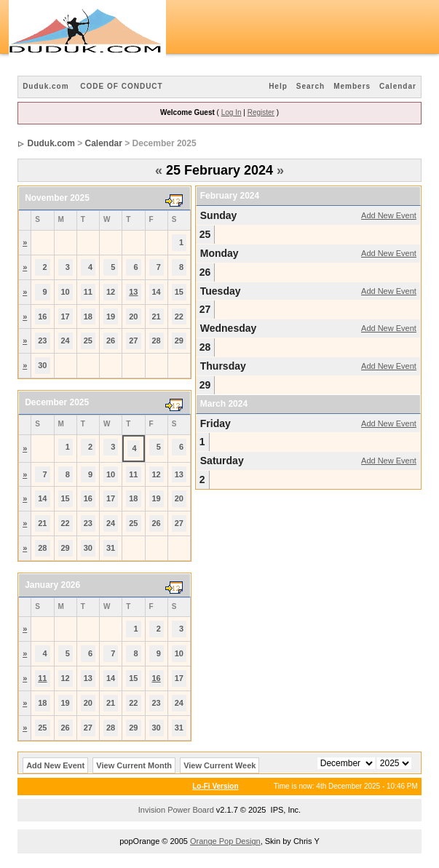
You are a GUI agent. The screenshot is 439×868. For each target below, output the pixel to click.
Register (261, 112)
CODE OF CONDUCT (121, 86)
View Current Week (219, 765)
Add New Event (389, 215)
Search (311, 86)
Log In (232, 112)
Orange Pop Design (225, 841)
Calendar (398, 86)
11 (42, 678)
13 (133, 292)
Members (352, 86)
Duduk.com (46, 86)
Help (278, 86)
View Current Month (134, 765)
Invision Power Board (176, 810)
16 (157, 678)
